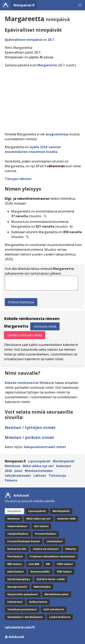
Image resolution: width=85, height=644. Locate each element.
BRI (48, 564)
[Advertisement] (42, 98)
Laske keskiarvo (60, 617)
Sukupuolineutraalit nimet (45, 447)
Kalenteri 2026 (66, 519)
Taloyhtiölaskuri (18, 534)
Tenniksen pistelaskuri (22, 609)
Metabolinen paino (57, 594)
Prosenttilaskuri (46, 534)
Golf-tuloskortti (54, 609)
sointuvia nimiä (45, 326)
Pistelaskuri (15, 556)
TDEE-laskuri (65, 564)
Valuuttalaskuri (17, 526)
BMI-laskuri (15, 564)
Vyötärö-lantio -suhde (51, 579)
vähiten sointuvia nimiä (25, 335)
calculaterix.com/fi (20, 627)
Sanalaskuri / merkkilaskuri (25, 617)
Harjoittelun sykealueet (23, 594)
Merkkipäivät (64, 461)
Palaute (11, 480)
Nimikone (13, 466)
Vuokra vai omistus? (46, 549)
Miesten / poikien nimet (29, 437)
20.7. (51, 40)
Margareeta (47, 65)
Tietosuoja (57, 476)
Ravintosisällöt (40, 572)
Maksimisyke (42, 587)
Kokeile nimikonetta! (22, 383)
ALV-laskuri (41, 526)
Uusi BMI (34, 564)
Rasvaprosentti (17, 587)
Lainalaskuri (55, 541)
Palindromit (15, 602)
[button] (80, 5)
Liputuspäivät (39, 461)
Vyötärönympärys (19, 579)
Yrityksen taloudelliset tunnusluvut (52, 556)
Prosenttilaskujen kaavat (24, 541)
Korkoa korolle (17, 549)
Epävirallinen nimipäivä (23, 40)
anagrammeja (57, 134)
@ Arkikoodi (14, 637)
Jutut (18, 471)
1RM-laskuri (64, 572)
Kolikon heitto (38, 602)
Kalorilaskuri (16, 572)
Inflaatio (71, 549)
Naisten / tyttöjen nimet (30, 427)
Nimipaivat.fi (24, 5)
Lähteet (40, 476)
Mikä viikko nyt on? (38, 466)
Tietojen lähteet (18, 179)
